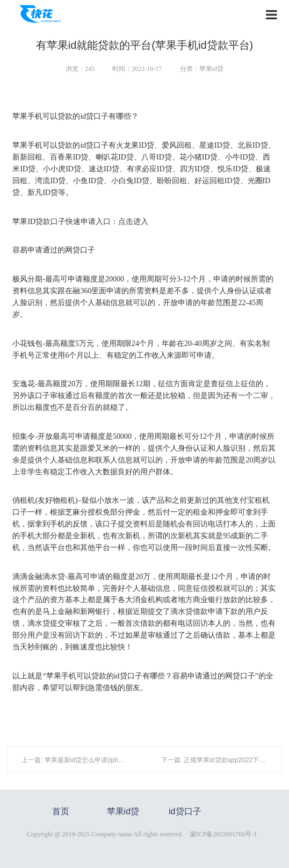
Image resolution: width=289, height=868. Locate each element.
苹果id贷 (123, 811)
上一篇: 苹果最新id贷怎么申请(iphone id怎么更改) (93, 760)
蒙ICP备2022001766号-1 (224, 834)
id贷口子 (185, 811)
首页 (61, 811)
